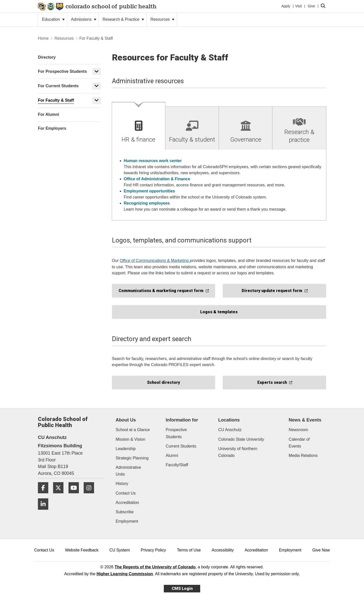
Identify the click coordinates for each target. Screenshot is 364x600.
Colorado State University (241, 439)
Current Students (181, 446)
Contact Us (126, 493)
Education (53, 19)
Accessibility (223, 550)
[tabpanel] (219, 185)
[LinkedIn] (45, 512)
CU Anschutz (230, 430)
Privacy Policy (153, 550)
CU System (120, 550)
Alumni (172, 455)
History (122, 484)
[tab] (139, 126)
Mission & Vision (131, 439)
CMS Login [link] (182, 588)
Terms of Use (189, 550)
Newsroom (298, 430)
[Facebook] (45, 495)
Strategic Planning (132, 458)
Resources (162, 19)
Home (43, 38)
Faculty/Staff (177, 465)
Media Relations (303, 455)
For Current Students (58, 86)
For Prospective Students (62, 71)
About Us (126, 420)
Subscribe (125, 512)
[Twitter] (60, 495)
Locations (229, 420)
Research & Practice (123, 19)
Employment (127, 521)
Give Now (321, 550)
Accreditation (128, 503)
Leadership (126, 449)
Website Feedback (82, 550)
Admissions (84, 19)
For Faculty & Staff (56, 100)
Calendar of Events (299, 443)
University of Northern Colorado (238, 452)
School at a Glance (133, 430)
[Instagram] (91, 495)
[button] (97, 72)
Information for (182, 420)
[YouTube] (76, 495)
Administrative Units (128, 471)
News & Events (305, 420)
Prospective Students (176, 433)
